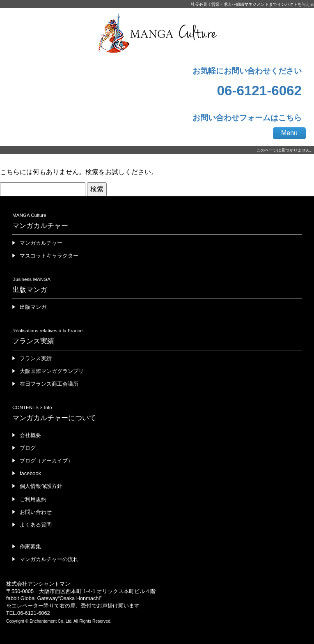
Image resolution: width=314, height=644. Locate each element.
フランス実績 (36, 358)
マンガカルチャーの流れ (49, 559)
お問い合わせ (36, 512)
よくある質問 (36, 525)
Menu (289, 133)
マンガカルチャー (41, 243)
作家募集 (30, 546)
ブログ (28, 448)
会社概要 (30, 435)
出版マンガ (33, 307)
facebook (30, 473)
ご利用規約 (33, 499)
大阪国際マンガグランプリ (52, 371)
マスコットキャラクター (49, 256)
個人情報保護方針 (41, 486)
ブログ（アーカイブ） (46, 461)
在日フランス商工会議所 (49, 384)
